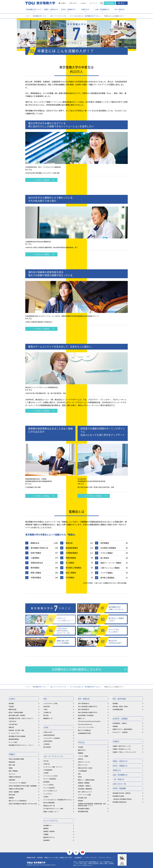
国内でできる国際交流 (84, 730)
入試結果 (46, 773)
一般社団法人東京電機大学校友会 (122, 799)
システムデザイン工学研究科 (52, 738)
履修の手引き (82, 750)
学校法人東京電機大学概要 (16, 759)
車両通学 (81, 801)
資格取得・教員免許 (49, 831)
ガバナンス (12, 774)
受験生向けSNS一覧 (49, 806)
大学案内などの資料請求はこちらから (76, 669)
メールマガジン (48, 794)
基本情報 (11, 703)
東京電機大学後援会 (84, 809)
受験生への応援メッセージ (51, 812)
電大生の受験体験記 (49, 803)
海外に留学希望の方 (84, 709)
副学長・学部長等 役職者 (16, 712)
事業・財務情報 (13, 771)
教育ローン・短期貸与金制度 (86, 780)
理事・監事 (12, 765)
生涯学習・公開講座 (120, 719)
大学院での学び (48, 732)
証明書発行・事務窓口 (84, 786)
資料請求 (111, 3)
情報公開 (11, 727)
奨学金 (80, 777)
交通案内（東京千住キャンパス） (122, 746)
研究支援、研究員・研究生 (120, 706)
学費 (79, 774)
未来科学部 (46, 706)
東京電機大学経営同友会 (120, 802)
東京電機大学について (34, 9)
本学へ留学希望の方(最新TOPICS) (88, 706)
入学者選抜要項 (48, 770)
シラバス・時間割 (83, 756)
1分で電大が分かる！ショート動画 (53, 809)
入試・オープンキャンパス (58, 16)
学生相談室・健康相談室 (85, 789)
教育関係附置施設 (14, 739)
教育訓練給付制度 (83, 811)
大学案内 (46, 797)
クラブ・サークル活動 (84, 795)
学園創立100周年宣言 (15, 777)
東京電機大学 (36, 863)
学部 (45, 699)
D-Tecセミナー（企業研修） (121, 732)
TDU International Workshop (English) (89, 721)
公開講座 (46, 834)
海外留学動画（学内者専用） (86, 715)
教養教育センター (48, 718)
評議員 (11, 768)
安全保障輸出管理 (118, 709)
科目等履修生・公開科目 (120, 723)
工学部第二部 (47, 712)
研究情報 (115, 703)
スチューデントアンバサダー (86, 727)
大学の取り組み (13, 724)
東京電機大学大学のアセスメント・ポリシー (21, 745)
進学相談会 (46, 782)
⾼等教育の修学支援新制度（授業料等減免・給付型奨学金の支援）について (92, 805)
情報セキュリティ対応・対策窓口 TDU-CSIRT (58, 857)
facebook (70, 852)
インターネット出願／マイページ (53, 767)
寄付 (123, 3)
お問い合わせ (73, 3)
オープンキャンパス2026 (50, 776)
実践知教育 (46, 840)
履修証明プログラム (49, 837)
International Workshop (85, 724)
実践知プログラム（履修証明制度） (123, 729)
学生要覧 (81, 747)
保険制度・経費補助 (84, 783)
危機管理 (11, 798)
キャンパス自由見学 (49, 788)
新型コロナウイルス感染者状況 (18, 801)
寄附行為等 (12, 795)
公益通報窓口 (78, 857)
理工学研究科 (47, 747)
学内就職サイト (48, 825)
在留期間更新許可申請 (84, 733)
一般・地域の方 (119, 9)
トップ (27, 16)
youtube (83, 852)
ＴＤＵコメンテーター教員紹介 (18, 783)
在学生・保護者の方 (68, 9)
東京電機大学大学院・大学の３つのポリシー (21, 718)
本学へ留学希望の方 (84, 703)
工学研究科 (46, 744)
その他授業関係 (82, 771)
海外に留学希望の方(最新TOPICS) (88, 712)
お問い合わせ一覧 (119, 784)
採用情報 (40, 857)
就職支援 (46, 828)
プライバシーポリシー (105, 857)
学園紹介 (12, 754)
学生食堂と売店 (82, 798)
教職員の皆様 (31, 857)
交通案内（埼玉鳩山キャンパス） (122, 749)
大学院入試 (46, 764)
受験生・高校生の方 (51, 9)
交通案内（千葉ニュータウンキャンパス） (125, 752)
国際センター (82, 718)
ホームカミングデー (14, 733)
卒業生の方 (85, 9)
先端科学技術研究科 (49, 735)
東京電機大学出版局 (118, 796)
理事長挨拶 (12, 762)
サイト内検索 (103, 3)
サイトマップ (93, 3)
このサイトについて (90, 857)
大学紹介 (12, 699)
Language (83, 3)
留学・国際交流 (84, 699)
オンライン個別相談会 (50, 779)
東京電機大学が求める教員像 (17, 736)
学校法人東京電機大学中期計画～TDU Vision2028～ (23, 805)
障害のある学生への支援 (85, 768)
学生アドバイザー (83, 765)
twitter (76, 852)
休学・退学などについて (85, 792)
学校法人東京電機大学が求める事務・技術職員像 (23, 786)
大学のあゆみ (12, 721)
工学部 (45, 709)
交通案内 (63, 3)
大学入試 (46, 761)
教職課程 (81, 753)
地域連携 (115, 726)
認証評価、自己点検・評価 (16, 730)
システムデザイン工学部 (50, 703)
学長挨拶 (11, 706)
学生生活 (81, 742)
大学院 (46, 727)
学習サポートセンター (84, 762)
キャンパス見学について (50, 791)
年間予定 (81, 759)
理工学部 (46, 715)
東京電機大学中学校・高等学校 (121, 793)
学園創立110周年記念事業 (16, 789)
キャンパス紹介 (13, 742)
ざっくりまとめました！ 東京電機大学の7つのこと (85, 16)
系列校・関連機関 (14, 792)
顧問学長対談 (12, 709)
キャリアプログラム (51, 821)
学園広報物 (12, 780)
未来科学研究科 (48, 741)
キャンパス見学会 (48, 785)
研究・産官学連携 (119, 699)
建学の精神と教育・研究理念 (17, 715)
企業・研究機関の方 (102, 9)
